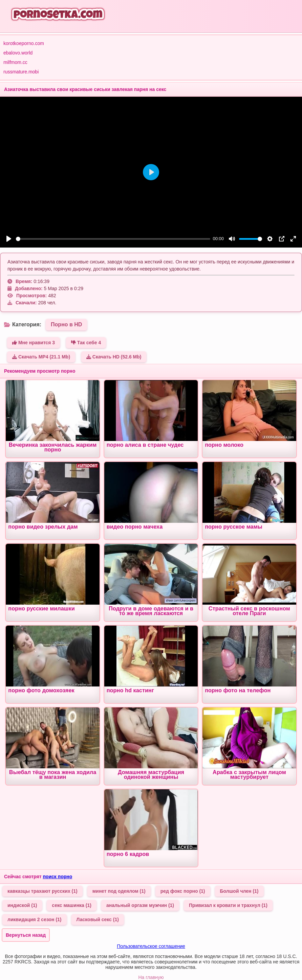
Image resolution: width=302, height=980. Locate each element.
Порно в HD (66, 324)
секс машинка (72, 905)
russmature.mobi (21, 72)
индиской (22, 905)
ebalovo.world (18, 53)
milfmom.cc (15, 62)
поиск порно (57, 877)
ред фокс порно (183, 891)
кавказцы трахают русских (42, 891)
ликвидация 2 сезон (35, 919)
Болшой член (239, 891)
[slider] (113, 239)
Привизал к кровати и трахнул (228, 905)
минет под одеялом (119, 891)
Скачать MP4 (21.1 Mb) (41, 357)
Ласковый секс (98, 919)
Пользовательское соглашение (151, 946)
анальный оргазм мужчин (140, 905)
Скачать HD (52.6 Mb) (114, 357)
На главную (151, 977)
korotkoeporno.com (24, 43)
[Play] (9, 239)
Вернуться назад (26, 935)
